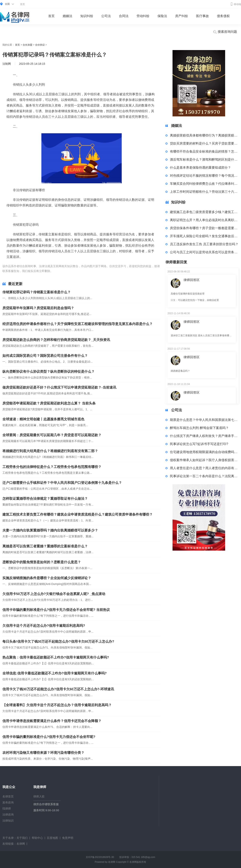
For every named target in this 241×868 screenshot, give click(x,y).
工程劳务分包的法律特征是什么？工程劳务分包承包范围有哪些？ (52, 467)
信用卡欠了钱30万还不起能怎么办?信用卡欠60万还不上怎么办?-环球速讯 (58, 689)
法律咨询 (8, 815)
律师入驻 (39, 796)
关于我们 (22, 838)
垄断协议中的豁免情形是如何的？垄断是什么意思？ (42, 562)
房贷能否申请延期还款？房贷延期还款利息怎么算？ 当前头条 (49, 403)
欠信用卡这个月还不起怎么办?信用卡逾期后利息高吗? (44, 626)
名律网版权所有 (138, 862)
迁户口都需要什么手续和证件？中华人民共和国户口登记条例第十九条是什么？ (62, 483)
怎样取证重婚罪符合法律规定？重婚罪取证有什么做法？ (45, 499)
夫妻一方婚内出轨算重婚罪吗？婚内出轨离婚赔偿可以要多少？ (50, 530)
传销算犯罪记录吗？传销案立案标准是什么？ (37, 292)
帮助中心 (37, 838)
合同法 (124, 16)
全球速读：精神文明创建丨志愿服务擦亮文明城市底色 (43, 419)
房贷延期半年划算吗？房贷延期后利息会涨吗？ (38, 308)
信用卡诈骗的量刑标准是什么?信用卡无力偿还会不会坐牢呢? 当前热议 (56, 610)
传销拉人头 (70, 271)
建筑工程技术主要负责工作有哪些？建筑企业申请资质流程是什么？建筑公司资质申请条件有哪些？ (78, 515)
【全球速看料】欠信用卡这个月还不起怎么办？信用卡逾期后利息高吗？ (57, 705)
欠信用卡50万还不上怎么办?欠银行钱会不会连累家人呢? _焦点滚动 (54, 594)
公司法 (106, 16)
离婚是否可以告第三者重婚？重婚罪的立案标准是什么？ (45, 546)
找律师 (7, 808)
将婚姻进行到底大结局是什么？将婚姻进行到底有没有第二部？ (50, 451)
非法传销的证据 (88, 271)
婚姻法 (67, 16)
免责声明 (68, 838)
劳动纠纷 (143, 16)
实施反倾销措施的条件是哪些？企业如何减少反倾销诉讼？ (47, 578)
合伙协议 (40, 45)
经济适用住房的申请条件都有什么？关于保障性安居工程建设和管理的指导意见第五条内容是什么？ (78, 324)
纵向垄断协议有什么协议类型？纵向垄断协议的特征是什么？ (49, 372)
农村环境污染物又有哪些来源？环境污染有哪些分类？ (43, 753)
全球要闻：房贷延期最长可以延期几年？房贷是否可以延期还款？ (52, 435)
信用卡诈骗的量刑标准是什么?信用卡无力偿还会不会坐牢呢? (49, 737)
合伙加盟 (28, 45)
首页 (22, 4)
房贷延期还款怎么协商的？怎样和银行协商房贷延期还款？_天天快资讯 (56, 340)
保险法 (162, 16)
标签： (58, 271)
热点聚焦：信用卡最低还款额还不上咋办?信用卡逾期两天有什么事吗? (56, 657)
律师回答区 (192, 280)
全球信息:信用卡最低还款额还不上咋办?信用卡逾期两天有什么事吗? (55, 673)
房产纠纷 (182, 16)
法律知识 (8, 821)
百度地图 (52, 838)
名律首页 (8, 796)
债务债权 (223, 16)
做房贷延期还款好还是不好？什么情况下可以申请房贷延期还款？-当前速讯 (59, 387)
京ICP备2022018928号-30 (100, 857)
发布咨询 (8, 802)
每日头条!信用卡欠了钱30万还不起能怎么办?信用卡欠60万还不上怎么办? (58, 642)
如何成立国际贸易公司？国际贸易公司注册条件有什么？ (45, 356)
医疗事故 (202, 16)
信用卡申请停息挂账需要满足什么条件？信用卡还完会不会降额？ (52, 721)
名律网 (21, 844)
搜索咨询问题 (225, 32)
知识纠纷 (87, 16)
